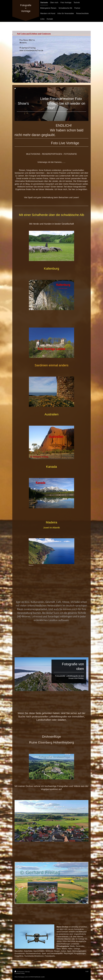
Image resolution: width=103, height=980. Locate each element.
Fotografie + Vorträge (26, 8)
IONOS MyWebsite (35, 977)
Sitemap (27, 972)
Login (87, 971)
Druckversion (19, 972)
